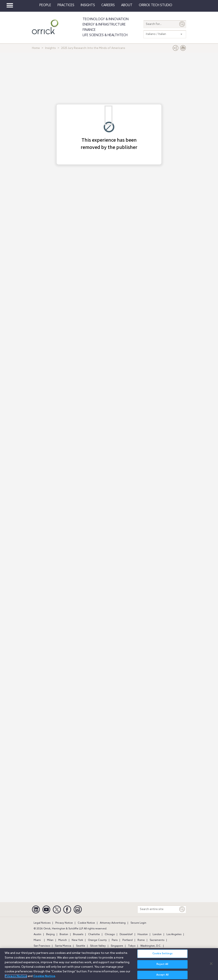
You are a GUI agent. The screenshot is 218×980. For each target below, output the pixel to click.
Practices (66, 5)
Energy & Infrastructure (104, 25)
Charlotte (94, 934)
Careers (108, 5)
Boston (64, 934)
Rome (141, 940)
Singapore (117, 946)
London (157, 934)
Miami (37, 940)
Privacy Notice (64, 923)
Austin (37, 934)
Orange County (97, 940)
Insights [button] (88, 5)
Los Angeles (174, 934)
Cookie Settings (162, 954)
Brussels (78, 934)
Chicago (110, 934)
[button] (176, 49)
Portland (128, 940)
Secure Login (138, 923)
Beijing (50, 934)
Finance (89, 30)
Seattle (81, 946)
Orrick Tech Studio (156, 5)
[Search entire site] (158, 909)
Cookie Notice (86, 923)
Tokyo (132, 946)
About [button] (127, 5)
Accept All (162, 975)
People (45, 5)
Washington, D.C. (151, 946)
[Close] (211, 964)
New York (77, 940)
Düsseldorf (126, 934)
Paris (115, 940)
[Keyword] (182, 909)
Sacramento (157, 940)
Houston (143, 934)
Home (36, 48)
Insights (50, 48)
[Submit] (182, 24)
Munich (63, 940)
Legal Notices (42, 923)
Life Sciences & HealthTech (105, 35)
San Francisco (42, 946)
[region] (109, 964)
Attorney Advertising (113, 923)
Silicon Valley (98, 946)
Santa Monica (63, 946)
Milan (50, 940)
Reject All (162, 964)
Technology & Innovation (106, 19)
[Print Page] (183, 49)
